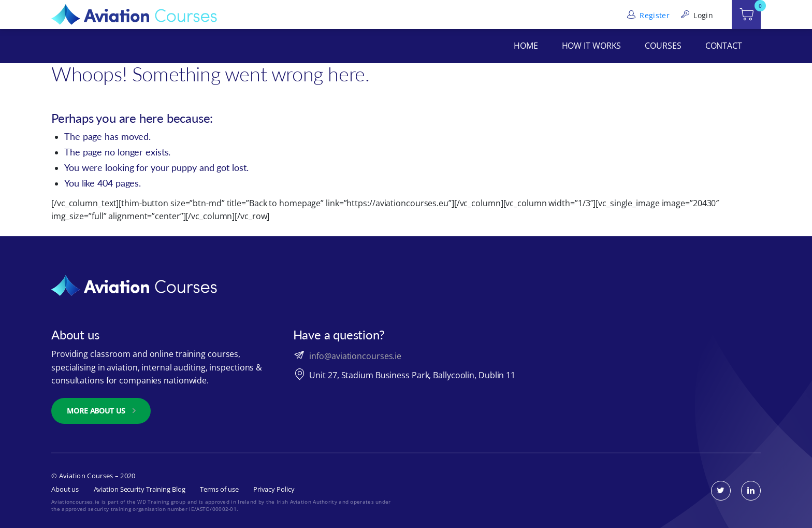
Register (647, 15)
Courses (663, 46)
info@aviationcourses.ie (355, 356)
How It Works (592, 46)
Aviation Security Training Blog (140, 489)
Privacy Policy (274, 489)
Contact (724, 46)
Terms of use (219, 489)
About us (65, 489)
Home (526, 46)
